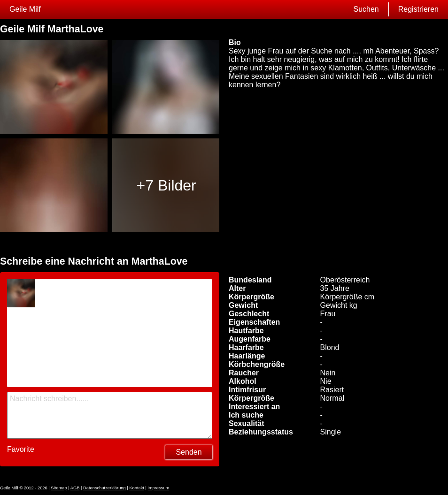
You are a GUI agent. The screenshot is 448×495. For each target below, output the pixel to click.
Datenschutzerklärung (104, 488)
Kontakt (137, 488)
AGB (75, 488)
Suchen (366, 9)
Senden (189, 452)
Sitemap (59, 488)
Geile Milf (25, 9)
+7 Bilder (166, 185)
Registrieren (418, 9)
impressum (159, 488)
